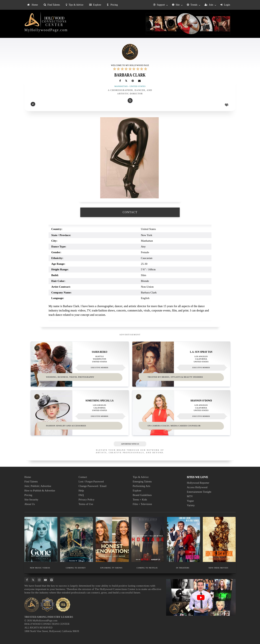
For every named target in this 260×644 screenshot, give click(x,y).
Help (81, 490)
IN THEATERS (183, 568)
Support (159, 5)
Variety (191, 505)
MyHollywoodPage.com (46, 30)
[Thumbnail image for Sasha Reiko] (80, 364)
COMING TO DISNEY (76, 568)
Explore (95, 5)
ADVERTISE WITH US (130, 444)
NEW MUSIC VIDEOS (40, 568)
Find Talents (52, 5)
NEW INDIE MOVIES (218, 568)
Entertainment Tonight (199, 492)
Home (33, 5)
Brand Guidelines (142, 495)
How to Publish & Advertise (40, 490)
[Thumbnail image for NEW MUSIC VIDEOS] (41, 539)
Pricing (112, 5)
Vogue (190, 501)
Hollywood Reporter (198, 483)
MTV (190, 496)
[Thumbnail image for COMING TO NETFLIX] (148, 539)
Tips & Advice (75, 5)
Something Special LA (100, 400)
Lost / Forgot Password (91, 481)
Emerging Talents (142, 481)
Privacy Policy (86, 499)
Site (176, 5)
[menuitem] (33, 5)
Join (209, 5)
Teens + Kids (140, 499)
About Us (30, 504)
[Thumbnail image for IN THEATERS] (184, 539)
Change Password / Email (93, 486)
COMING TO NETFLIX (147, 568)
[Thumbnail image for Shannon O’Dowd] (181, 413)
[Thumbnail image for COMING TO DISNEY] (77, 539)
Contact (83, 477)
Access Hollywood (197, 487)
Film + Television (142, 504)
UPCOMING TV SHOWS (111, 568)
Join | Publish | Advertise (38, 486)
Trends (192, 5)
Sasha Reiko (99, 352)
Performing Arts (141, 486)
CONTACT (130, 212)
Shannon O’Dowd (201, 400)
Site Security (31, 499)
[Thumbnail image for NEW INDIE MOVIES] (219, 539)
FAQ (81, 495)
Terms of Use (86, 504)
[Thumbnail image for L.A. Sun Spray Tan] (181, 364)
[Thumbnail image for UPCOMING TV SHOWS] (112, 539)
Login (225, 5)
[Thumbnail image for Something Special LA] (80, 413)
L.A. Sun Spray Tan (201, 352)
